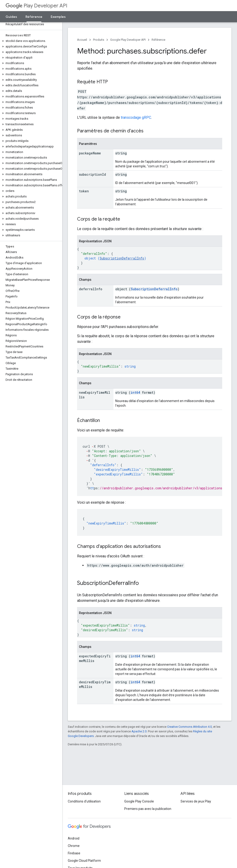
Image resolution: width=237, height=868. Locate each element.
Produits (99, 40)
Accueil (82, 40)
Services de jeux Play (196, 801)
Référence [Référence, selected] (34, 17)
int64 (135, 392)
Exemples (58, 17)
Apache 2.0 (139, 731)
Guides (11, 17)
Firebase (74, 853)
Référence (158, 40)
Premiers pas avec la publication (148, 809)
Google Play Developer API (128, 40)
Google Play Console (139, 801)
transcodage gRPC (136, 117)
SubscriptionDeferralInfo (122, 258)
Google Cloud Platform (84, 861)
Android (74, 838)
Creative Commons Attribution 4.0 (189, 727)
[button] (30, 41)
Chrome (74, 846)
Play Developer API (36, 6)
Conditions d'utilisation (84, 801)
